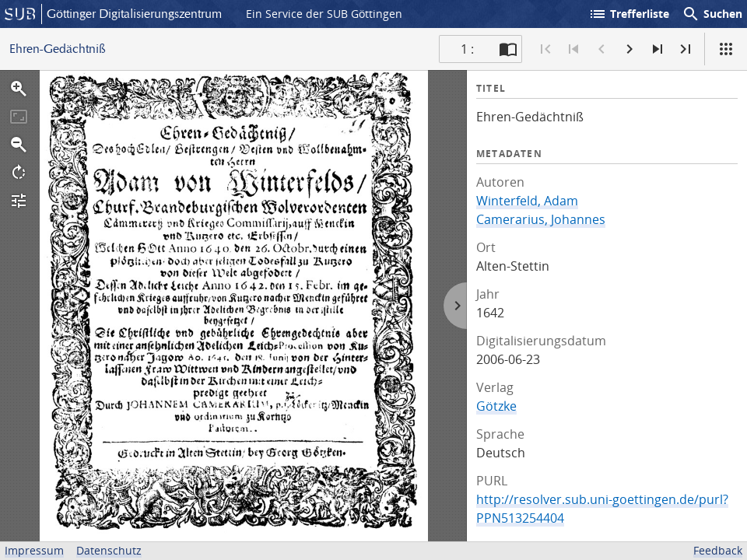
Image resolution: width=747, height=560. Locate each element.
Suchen (712, 14)
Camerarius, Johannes (541, 219)
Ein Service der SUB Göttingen (324, 14)
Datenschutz (109, 550)
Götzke (496, 406)
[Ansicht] (726, 49)
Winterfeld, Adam (527, 201)
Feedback (718, 550)
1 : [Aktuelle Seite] (467, 49)
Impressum (34, 550)
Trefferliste (629, 14)
